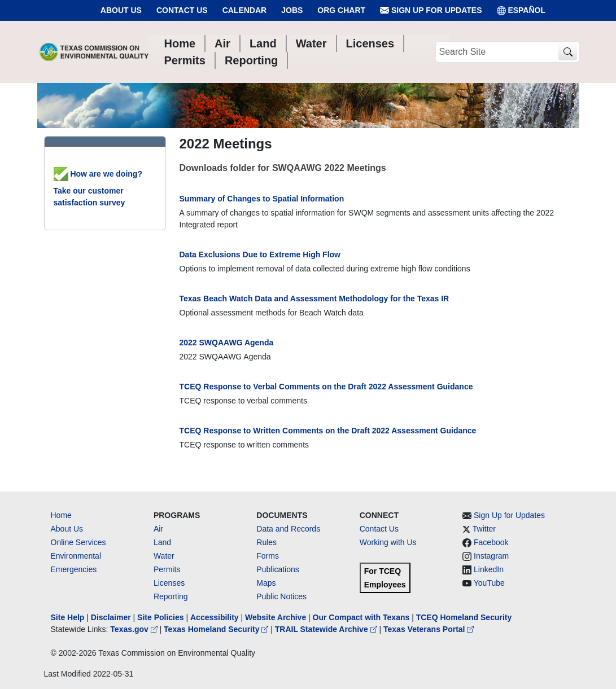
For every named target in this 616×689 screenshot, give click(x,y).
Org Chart (341, 10)
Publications (278, 569)
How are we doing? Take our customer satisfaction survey (98, 188)
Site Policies (160, 617)
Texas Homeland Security (217, 629)
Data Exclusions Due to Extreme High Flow (260, 254)
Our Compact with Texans (361, 617)
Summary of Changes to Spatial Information (262, 199)
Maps (266, 583)
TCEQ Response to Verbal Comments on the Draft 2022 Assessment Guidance (326, 387)
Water (164, 556)
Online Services (78, 542)
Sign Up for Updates (431, 10)
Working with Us (388, 542)
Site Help (68, 617)
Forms (268, 556)
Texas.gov (135, 629)
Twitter (484, 529)
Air (158, 529)
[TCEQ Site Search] (568, 52)
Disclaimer (111, 617)
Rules (267, 542)
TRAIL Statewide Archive (327, 629)
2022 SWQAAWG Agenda (227, 343)
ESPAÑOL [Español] (521, 10)
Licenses (169, 583)
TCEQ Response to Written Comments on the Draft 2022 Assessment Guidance (328, 431)
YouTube (489, 583)
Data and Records (288, 529)
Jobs (292, 10)
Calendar (245, 10)
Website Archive (276, 617)
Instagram (491, 556)
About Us (121, 10)
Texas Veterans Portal (429, 629)
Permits (167, 569)
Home (61, 515)
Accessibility (216, 617)
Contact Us (182, 10)
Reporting (171, 596)
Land (162, 542)
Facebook (491, 542)
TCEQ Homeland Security (464, 617)
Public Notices (281, 596)
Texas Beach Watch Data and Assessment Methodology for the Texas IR (314, 299)
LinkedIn (489, 569)
